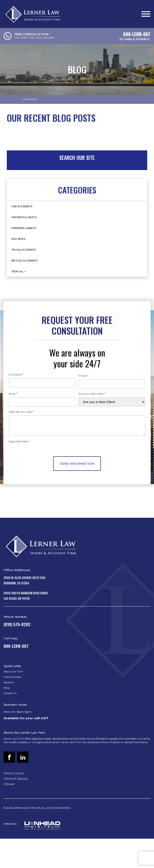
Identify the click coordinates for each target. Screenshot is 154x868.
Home (26, 99)
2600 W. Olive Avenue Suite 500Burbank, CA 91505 (24, 580)
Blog (6, 688)
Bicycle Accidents (24, 261)
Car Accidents (22, 206)
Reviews (9, 682)
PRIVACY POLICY (14, 773)
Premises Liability (24, 228)
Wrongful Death (24, 217)
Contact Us (10, 693)
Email (13, 394)
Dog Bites (18, 239)
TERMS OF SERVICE (16, 779)
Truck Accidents (24, 250)
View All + (19, 271)
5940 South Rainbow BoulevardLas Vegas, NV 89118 (26, 596)
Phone (83, 376)
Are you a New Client (92, 394)
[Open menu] (146, 14)
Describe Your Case (21, 412)
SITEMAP (9, 784)
